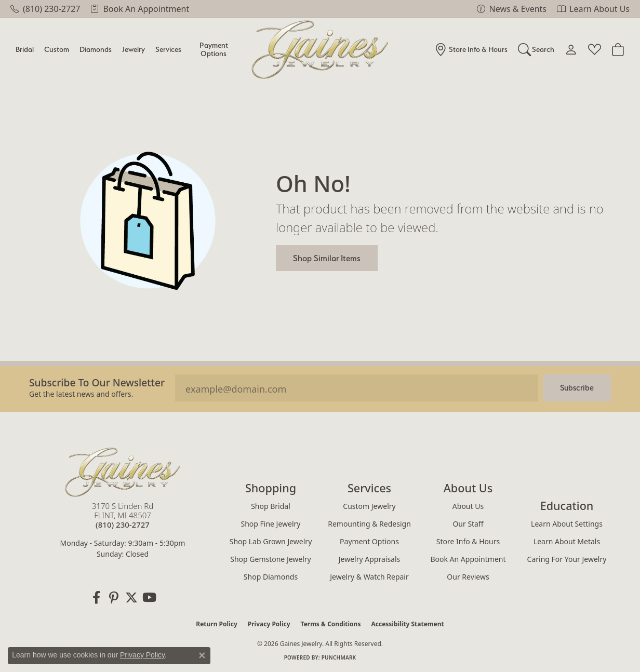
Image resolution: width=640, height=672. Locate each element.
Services (168, 49)
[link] (45, 9)
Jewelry (134, 49)
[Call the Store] (123, 525)
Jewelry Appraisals (370, 559)
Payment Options (214, 49)
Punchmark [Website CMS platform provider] (339, 657)
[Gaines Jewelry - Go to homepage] (123, 472)
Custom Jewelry (369, 506)
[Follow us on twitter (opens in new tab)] (131, 598)
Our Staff (468, 524)
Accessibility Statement (407, 624)
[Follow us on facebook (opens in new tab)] (96, 598)
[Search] (536, 49)
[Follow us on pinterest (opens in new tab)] (114, 598)
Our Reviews (468, 577)
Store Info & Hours (468, 541)
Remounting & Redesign (369, 524)
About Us (468, 506)
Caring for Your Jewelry (567, 559)
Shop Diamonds (271, 577)
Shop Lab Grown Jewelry (271, 541)
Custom (57, 49)
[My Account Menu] (571, 49)
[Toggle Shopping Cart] (618, 49)
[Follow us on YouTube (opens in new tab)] (149, 598)
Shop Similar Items (327, 258)
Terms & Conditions (331, 624)
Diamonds (96, 49)
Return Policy (217, 624)
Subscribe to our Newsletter (97, 382)
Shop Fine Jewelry (271, 524)
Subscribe (577, 388)
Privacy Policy (269, 624)
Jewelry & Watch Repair (369, 577)
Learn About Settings (567, 524)
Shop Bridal (271, 506)
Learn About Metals (567, 541)
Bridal (25, 49)
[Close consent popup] (202, 655)
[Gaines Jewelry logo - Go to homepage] (320, 50)
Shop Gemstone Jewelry (271, 559)
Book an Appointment (468, 559)
